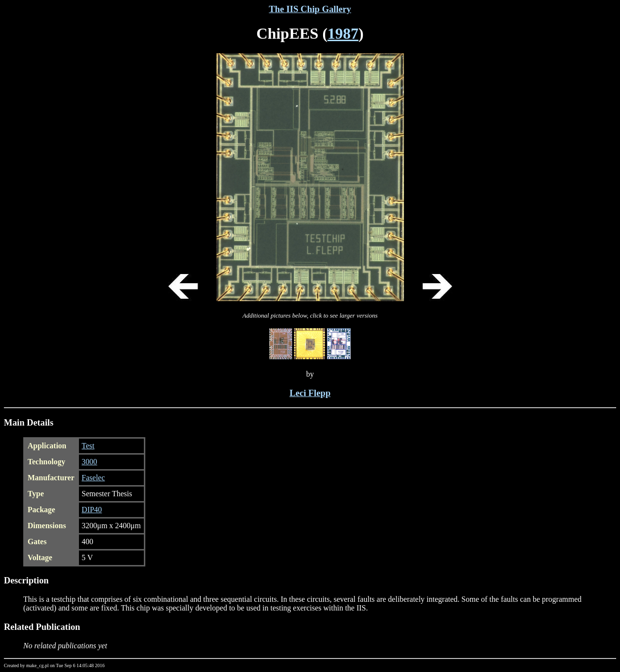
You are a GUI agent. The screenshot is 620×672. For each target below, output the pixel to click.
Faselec (93, 478)
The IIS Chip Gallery (310, 9)
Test (88, 446)
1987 (343, 33)
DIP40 (92, 510)
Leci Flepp (310, 393)
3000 (90, 462)
